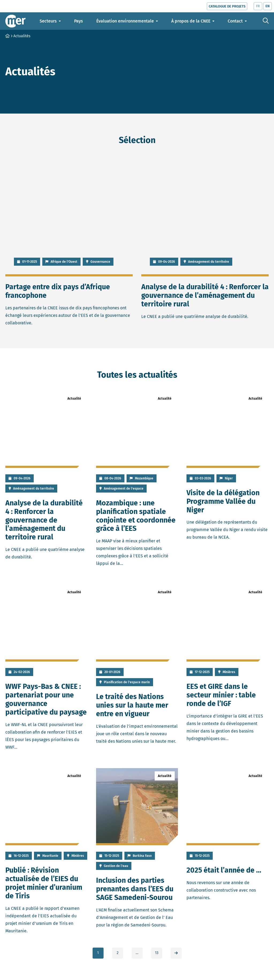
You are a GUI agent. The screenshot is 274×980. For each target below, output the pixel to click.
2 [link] (118, 953)
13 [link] (157, 953)
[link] (176, 953)
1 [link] (98, 953)
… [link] (137, 953)
